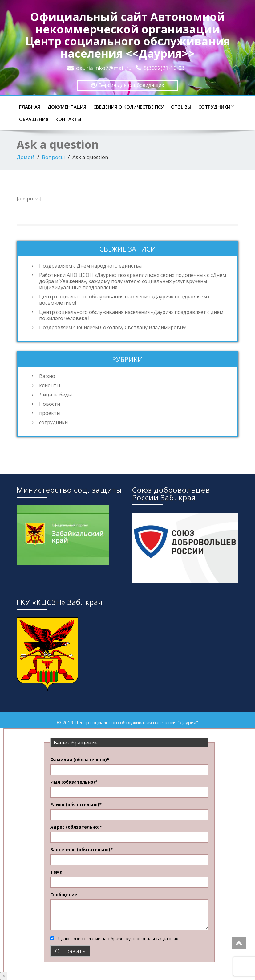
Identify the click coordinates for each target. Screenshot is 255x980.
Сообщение (64, 894)
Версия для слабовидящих (127, 86)
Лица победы (55, 395)
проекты (50, 413)
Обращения (34, 119)
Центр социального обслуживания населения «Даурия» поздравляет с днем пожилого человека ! (131, 315)
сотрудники (53, 422)
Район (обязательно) (76, 804)
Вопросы (53, 157)
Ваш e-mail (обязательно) (81, 849)
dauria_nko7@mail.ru (104, 68)
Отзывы (181, 107)
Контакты (68, 119)
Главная (30, 107)
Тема (56, 872)
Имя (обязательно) (74, 782)
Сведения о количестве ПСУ (129, 107)
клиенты (50, 385)
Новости (50, 404)
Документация (67, 107)
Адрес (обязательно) (76, 827)
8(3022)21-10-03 (164, 68)
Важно (47, 376)
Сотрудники (216, 107)
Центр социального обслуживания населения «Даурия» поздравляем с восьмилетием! (125, 300)
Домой (26, 157)
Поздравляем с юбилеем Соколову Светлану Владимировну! (113, 327)
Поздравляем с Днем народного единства (90, 266)
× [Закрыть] (4, 976)
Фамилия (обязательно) (80, 759)
